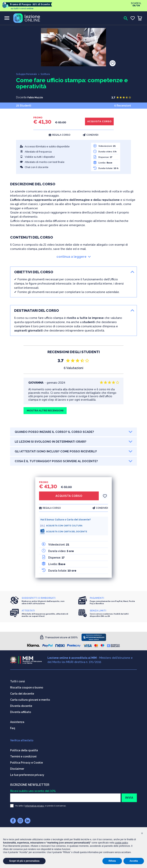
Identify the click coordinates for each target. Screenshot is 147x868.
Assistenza (17, 720)
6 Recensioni (123, 105)
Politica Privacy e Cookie (27, 761)
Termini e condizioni (23, 755)
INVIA (129, 796)
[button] (142, 833)
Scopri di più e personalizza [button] (24, 861)
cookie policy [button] (121, 843)
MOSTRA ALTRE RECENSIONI (47, 411)
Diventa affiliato (21, 710)
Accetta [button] (134, 861)
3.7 (113, 98)
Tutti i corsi (18, 680)
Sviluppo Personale (28, 74)
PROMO (38, 118)
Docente (21, 97)
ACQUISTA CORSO (98, 121)
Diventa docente (21, 704)
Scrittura (48, 74)
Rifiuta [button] (112, 861)
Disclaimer (17, 767)
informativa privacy (35, 804)
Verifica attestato (22, 739)
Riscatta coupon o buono (27, 686)
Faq (13, 726)
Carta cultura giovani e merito (30, 698)
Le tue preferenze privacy (27, 773)
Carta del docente (22, 692)
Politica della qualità (24, 749)
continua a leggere (74, 257)
